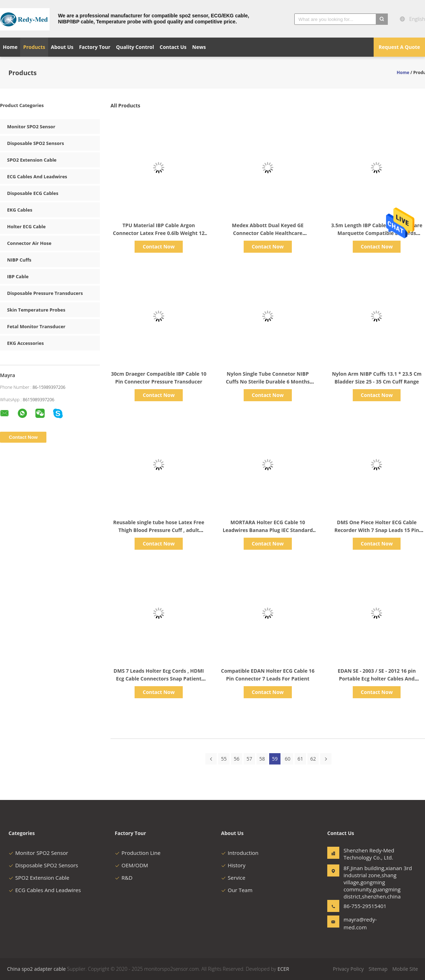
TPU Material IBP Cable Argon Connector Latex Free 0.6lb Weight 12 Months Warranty (159, 233)
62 (313, 759)
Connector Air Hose (29, 243)
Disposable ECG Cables (33, 193)
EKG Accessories (25, 343)
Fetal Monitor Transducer (36, 326)
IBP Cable (18, 276)
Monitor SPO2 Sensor (31, 127)
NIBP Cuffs (19, 260)
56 (237, 759)
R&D (124, 878)
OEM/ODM (131, 865)
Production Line (138, 853)
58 (262, 759)
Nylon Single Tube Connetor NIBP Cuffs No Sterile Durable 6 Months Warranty (268, 382)
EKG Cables (20, 210)
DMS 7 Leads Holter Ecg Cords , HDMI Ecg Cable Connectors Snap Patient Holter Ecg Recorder (159, 679)
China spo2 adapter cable (36, 969)
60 (288, 759)
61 (300, 759)
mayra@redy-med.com (360, 923)
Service (233, 878)
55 (224, 759)
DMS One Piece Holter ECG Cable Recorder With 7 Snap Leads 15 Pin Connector (377, 530)
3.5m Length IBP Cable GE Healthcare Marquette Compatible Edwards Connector (377, 233)
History (233, 865)
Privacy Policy (348, 969)
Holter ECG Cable (26, 226)
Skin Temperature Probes (36, 310)
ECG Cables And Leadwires (37, 177)
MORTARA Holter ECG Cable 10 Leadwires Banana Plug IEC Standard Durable (268, 530)
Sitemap (378, 969)
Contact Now (159, 247)
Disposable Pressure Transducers (45, 293)
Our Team (237, 890)
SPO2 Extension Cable (32, 160)
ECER (283, 969)
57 (249, 759)
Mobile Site (405, 969)
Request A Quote (399, 47)
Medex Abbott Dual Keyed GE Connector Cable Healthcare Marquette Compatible (268, 233)
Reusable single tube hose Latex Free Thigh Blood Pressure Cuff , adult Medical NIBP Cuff (159, 530)
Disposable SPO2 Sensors (36, 143)
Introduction (240, 853)
